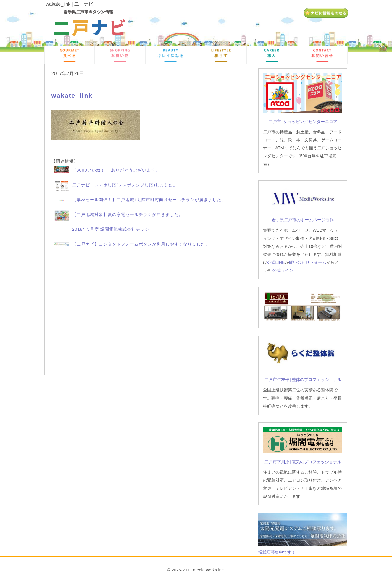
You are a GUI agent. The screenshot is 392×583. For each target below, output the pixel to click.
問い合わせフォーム (308, 262)
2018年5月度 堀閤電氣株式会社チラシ (111, 229)
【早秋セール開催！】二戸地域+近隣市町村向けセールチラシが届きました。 (149, 200)
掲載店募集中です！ (277, 552)
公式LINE (276, 262)
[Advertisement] (149, 313)
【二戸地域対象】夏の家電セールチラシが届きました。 (128, 214)
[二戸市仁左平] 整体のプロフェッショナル (303, 379)
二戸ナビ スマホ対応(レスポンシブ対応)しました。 (125, 185)
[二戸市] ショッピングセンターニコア (303, 122)
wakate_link (72, 95)
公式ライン (283, 270)
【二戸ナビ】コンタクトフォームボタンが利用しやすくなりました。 (141, 244)
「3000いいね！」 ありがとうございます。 (116, 170)
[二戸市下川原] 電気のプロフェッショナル (303, 462)
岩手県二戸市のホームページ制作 (303, 220)
